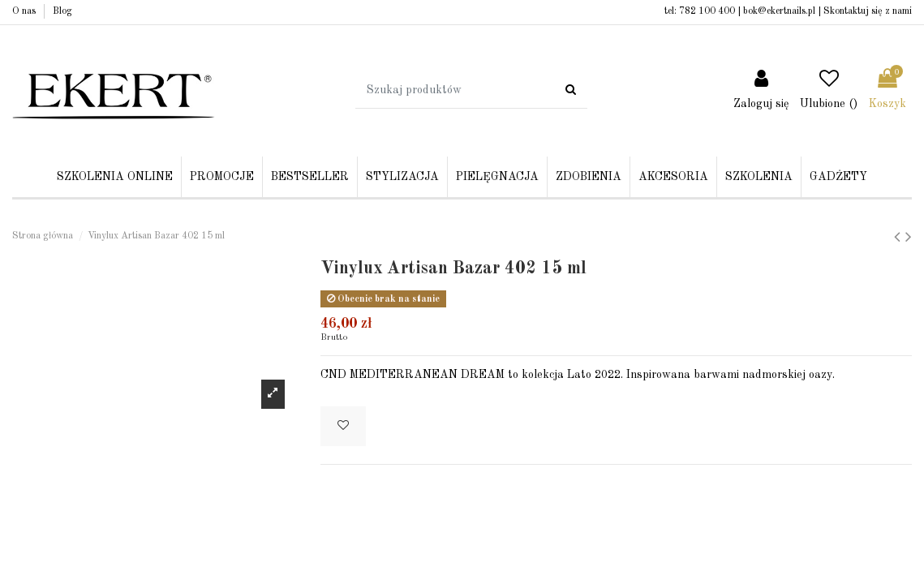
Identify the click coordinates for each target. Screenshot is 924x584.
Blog (62, 11)
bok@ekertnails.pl (779, 11)
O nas (25, 11)
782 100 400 (707, 11)
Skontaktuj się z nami (868, 11)
